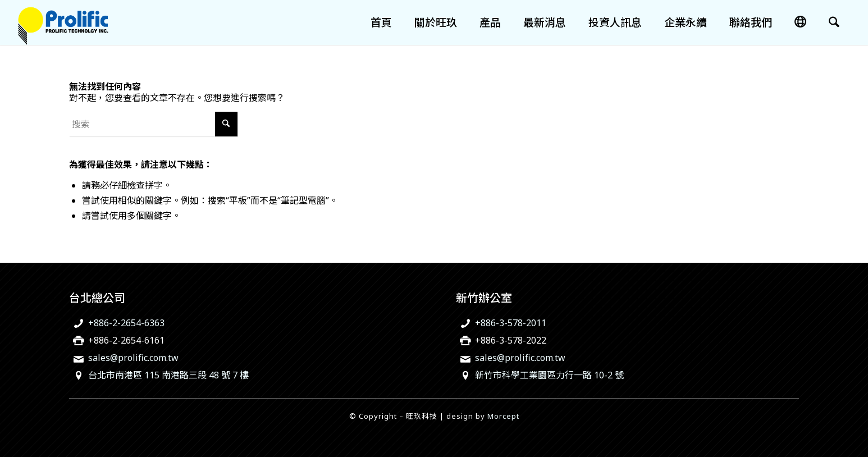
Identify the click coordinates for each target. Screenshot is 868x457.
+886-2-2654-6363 (126, 323)
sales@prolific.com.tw (133, 358)
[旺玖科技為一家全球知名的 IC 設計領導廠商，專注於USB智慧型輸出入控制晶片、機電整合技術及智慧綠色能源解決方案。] (63, 22)
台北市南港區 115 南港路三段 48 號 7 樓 (168, 375)
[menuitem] (381, 22)
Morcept (503, 416)
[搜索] (834, 22)
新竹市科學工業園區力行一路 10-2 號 (549, 375)
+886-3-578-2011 (511, 323)
